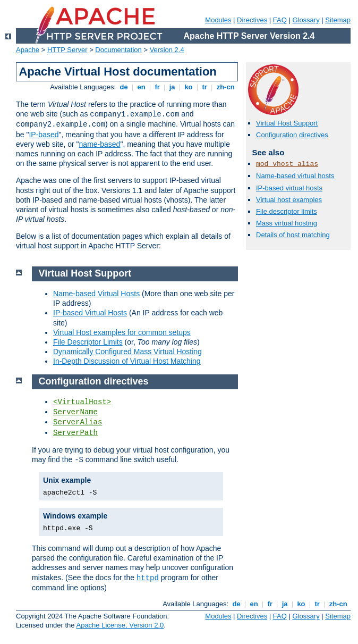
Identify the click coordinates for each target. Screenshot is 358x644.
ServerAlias (78, 422)
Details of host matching (293, 235)
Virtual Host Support (287, 123)
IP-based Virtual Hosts (90, 313)
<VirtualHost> (82, 402)
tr (205, 87)
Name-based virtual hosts (295, 176)
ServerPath (75, 433)
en (141, 87)
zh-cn (225, 87)
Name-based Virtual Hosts (96, 294)
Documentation (118, 50)
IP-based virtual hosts (289, 188)
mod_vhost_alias (287, 164)
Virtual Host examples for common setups (122, 332)
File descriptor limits (287, 211)
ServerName (75, 412)
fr (157, 87)
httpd (148, 578)
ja (172, 87)
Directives (252, 20)
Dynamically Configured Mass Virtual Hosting (127, 352)
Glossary (306, 20)
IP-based (44, 135)
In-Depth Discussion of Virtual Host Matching (127, 361)
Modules (218, 20)
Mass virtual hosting (287, 223)
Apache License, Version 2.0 (120, 625)
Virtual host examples (289, 200)
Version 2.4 (167, 50)
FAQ (280, 20)
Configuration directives (292, 135)
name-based (100, 144)
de (124, 87)
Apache (28, 50)
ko (189, 87)
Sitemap (338, 20)
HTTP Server (67, 50)
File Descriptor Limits (88, 342)
